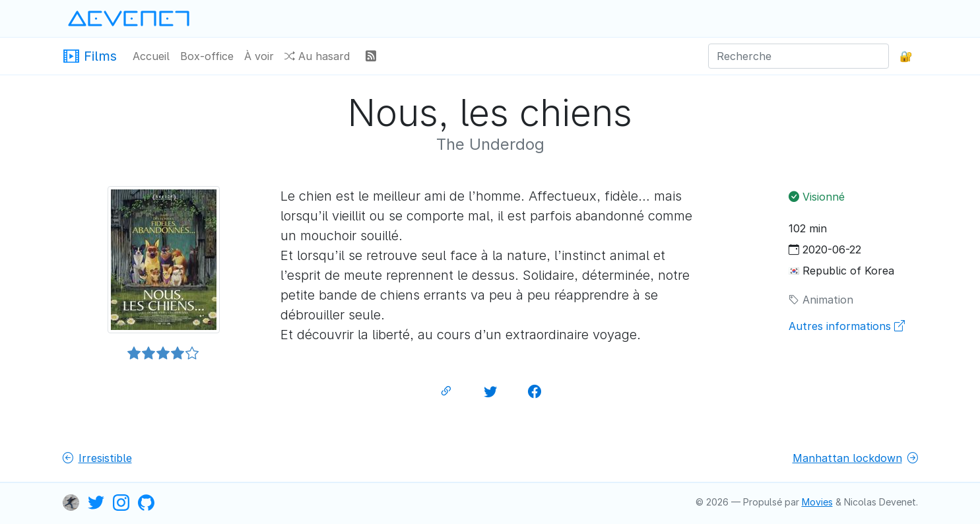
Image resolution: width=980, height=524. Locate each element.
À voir (259, 56)
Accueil (151, 56)
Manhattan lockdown (855, 458)
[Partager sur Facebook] (535, 392)
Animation (821, 300)
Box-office (207, 56)
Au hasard (317, 56)
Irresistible (97, 458)
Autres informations (847, 326)
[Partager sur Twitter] (490, 392)
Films (90, 55)
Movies (817, 502)
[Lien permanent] (446, 392)
